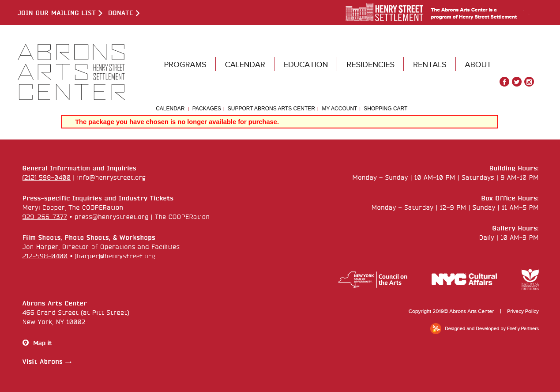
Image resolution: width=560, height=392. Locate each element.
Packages (207, 109)
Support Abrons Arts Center (271, 109)
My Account (339, 109)
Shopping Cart (385, 109)
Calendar (170, 109)
